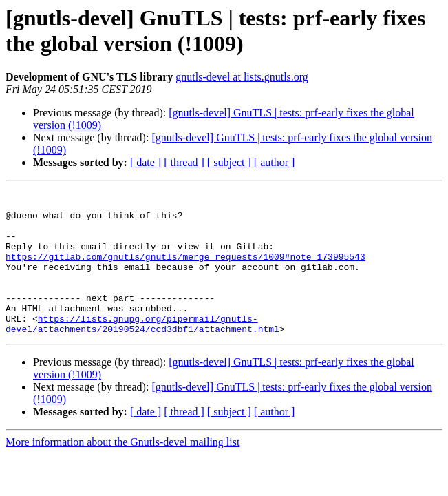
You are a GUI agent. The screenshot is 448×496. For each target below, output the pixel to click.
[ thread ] (184, 162)
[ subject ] (229, 162)
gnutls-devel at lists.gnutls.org (242, 77)
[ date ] (146, 162)
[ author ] (275, 162)
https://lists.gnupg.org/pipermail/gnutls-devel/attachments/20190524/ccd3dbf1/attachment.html (142, 351)
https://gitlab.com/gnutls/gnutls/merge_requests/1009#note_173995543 (185, 271)
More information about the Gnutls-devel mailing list (122, 471)
